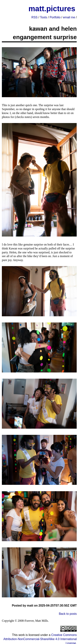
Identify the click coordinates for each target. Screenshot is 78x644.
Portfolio (55, 17)
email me (69, 17)
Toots (44, 17)
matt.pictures (52, 9)
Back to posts (68, 614)
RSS (35, 17)
